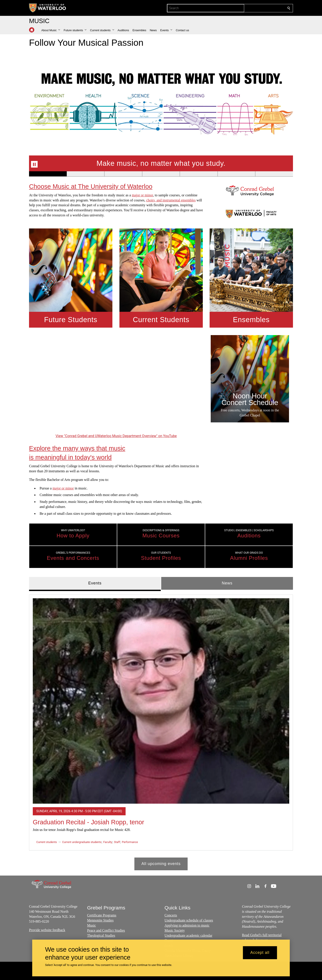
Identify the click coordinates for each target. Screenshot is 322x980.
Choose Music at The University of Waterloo (91, 186)
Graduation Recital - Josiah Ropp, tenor (88, 822)
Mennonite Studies (100, 921)
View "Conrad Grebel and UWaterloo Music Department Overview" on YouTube (116, 436)
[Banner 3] (123, 174)
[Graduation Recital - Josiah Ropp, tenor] (161, 701)
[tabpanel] (161, 730)
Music (91, 926)
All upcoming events (161, 864)
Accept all (260, 953)
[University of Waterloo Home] (48, 8)
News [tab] (227, 583)
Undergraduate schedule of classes (189, 921)
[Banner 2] (86, 174)
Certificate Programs (102, 915)
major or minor (142, 195)
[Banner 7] (274, 174)
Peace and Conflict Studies (106, 930)
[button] (51, 30)
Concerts (171, 915)
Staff (117, 842)
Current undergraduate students (82, 842)
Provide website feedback (47, 930)
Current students (47, 842)
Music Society (175, 930)
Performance (130, 842)
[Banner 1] (48, 174)
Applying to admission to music (187, 926)
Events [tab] (95, 583)
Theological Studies (101, 935)
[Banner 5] (199, 174)
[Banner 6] (236, 174)
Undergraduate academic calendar (188, 935)
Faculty (108, 842)
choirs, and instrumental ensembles (171, 200)
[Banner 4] (161, 174)
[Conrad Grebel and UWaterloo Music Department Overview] (116, 384)
